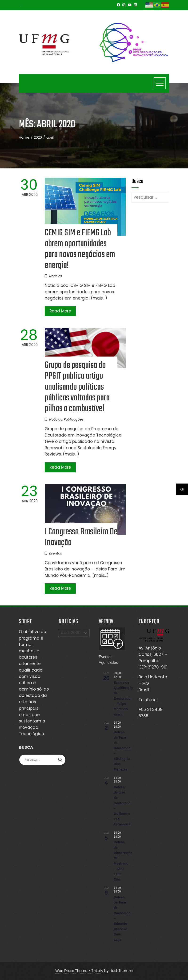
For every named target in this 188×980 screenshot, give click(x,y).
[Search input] (40, 760)
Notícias (56, 276)
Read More (60, 311)
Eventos (56, 553)
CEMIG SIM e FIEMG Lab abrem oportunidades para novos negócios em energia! (80, 249)
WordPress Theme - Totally (79, 971)
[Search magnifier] (60, 760)
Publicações (74, 419)
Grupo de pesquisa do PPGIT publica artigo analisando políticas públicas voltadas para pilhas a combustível (77, 387)
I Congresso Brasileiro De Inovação (81, 537)
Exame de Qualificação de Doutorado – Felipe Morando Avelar (124, 699)
